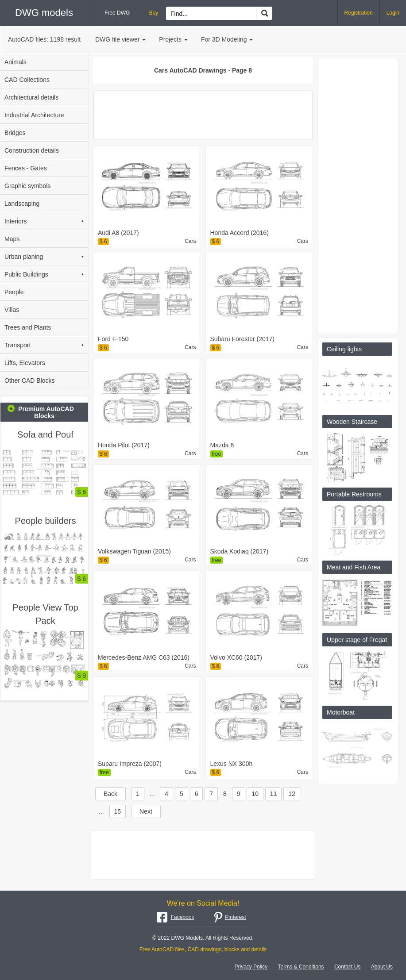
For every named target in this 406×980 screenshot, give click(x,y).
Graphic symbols (27, 186)
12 (292, 794)
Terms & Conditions (301, 967)
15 (118, 811)
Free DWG (117, 13)
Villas (12, 310)
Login (393, 13)
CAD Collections (27, 80)
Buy (154, 13)
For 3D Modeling (227, 39)
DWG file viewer (120, 39)
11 (274, 794)
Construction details (32, 150)
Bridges (15, 133)
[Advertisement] (203, 115)
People (14, 292)
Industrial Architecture (34, 115)
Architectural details (31, 97)
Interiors (44, 221)
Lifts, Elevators (25, 363)
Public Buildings (44, 274)
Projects (173, 39)
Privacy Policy (251, 967)
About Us (382, 967)
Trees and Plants (28, 327)
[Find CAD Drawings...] (264, 13)
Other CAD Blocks (30, 380)
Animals (15, 62)
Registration (359, 13)
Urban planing (44, 257)
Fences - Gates (26, 168)
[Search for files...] (211, 14)
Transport (44, 345)
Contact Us (347, 967)
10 (255, 794)
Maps (12, 239)
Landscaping (22, 204)
